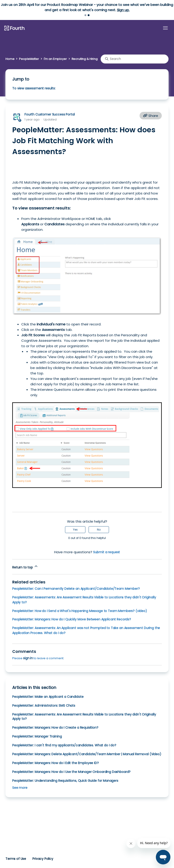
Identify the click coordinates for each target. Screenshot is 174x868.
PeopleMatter (29, 59)
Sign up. (123, 10)
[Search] (135, 59)
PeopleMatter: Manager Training (37, 736)
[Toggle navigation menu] (165, 28)
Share (151, 116)
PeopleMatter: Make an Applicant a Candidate (48, 697)
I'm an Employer (55, 59)
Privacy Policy (43, 859)
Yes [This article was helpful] (75, 530)
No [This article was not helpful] (99, 530)
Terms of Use (16, 859)
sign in (28, 658)
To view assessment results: (34, 88)
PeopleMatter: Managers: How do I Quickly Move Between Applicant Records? (72, 619)
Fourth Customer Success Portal (50, 114)
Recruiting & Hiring (85, 59)
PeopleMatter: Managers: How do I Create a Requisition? (55, 728)
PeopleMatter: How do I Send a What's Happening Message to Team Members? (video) (80, 611)
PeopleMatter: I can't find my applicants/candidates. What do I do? (64, 745)
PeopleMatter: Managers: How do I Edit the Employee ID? (56, 763)
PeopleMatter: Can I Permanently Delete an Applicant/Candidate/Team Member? (76, 589)
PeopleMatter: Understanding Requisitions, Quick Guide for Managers (65, 781)
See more (20, 788)
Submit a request (107, 552)
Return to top (25, 567)
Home (10, 59)
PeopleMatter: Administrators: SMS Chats (44, 706)
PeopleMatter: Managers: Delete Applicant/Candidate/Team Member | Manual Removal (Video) (87, 754)
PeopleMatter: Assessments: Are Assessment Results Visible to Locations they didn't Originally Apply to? (84, 717)
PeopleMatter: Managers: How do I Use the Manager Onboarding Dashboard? (71, 772)
